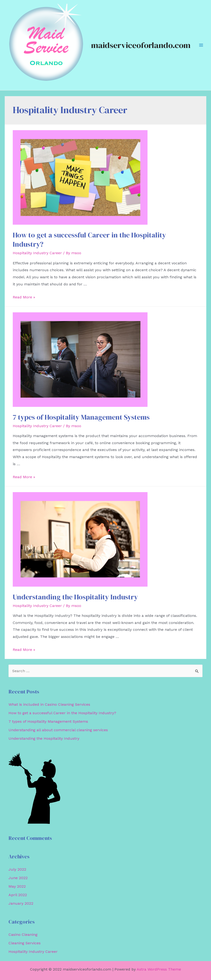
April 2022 (18, 895)
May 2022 (17, 886)
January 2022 (21, 903)
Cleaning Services (25, 943)
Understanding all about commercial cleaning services (58, 730)
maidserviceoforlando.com (141, 45)
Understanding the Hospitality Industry (75, 597)
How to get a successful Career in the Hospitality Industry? (89, 240)
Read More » (24, 297)
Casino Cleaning (23, 935)
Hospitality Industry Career (37, 253)
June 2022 (18, 878)
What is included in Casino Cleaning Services (49, 704)
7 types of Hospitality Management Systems (81, 417)
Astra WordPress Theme (159, 969)
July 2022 (17, 869)
